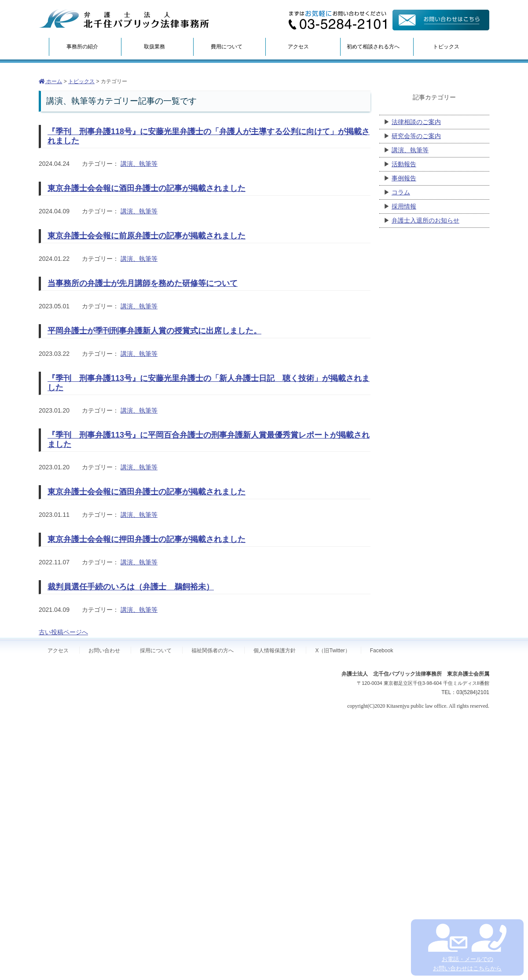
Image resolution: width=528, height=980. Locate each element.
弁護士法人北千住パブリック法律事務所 (124, 19)
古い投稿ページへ (63, 632)
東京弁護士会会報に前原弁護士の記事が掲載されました (147, 236)
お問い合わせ (104, 651)
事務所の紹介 (82, 47)
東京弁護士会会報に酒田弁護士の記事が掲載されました (147, 188)
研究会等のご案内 (416, 136)
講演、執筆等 (139, 164)
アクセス (298, 47)
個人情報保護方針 (275, 651)
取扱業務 (154, 47)
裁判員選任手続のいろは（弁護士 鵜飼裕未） (131, 587)
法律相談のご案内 (416, 122)
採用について (156, 651)
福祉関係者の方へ (213, 651)
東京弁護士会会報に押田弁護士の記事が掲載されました (147, 539)
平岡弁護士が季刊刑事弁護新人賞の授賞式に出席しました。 (154, 331)
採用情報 (404, 206)
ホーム (50, 81)
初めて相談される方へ (373, 47)
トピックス (446, 47)
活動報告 (404, 164)
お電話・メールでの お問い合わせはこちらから (467, 948)
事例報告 (404, 178)
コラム (401, 192)
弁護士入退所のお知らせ (425, 220)
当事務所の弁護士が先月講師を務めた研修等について (143, 283)
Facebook (382, 651)
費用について (227, 47)
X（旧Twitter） (332, 651)
